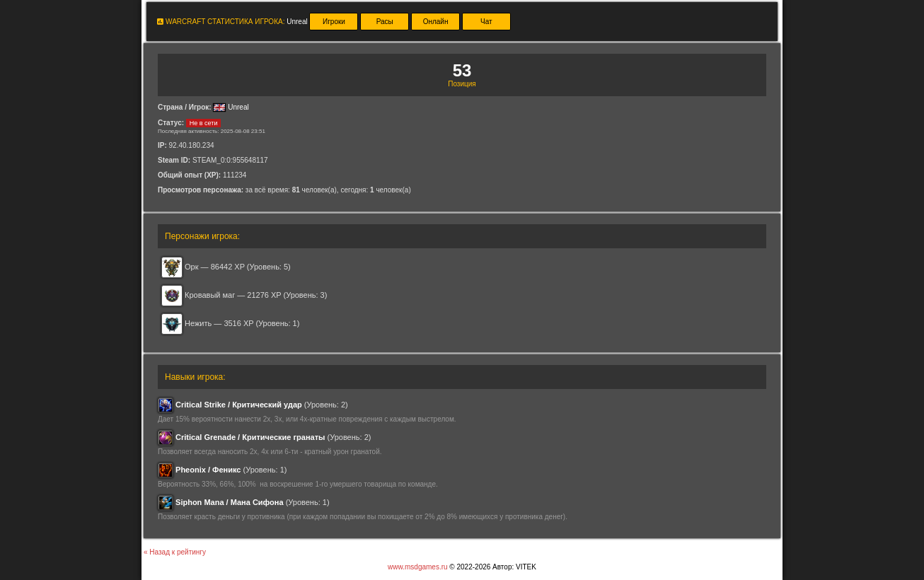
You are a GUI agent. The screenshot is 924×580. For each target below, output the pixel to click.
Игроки (334, 22)
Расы (385, 22)
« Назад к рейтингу (175, 552)
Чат (486, 22)
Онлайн (436, 22)
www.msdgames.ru (417, 567)
